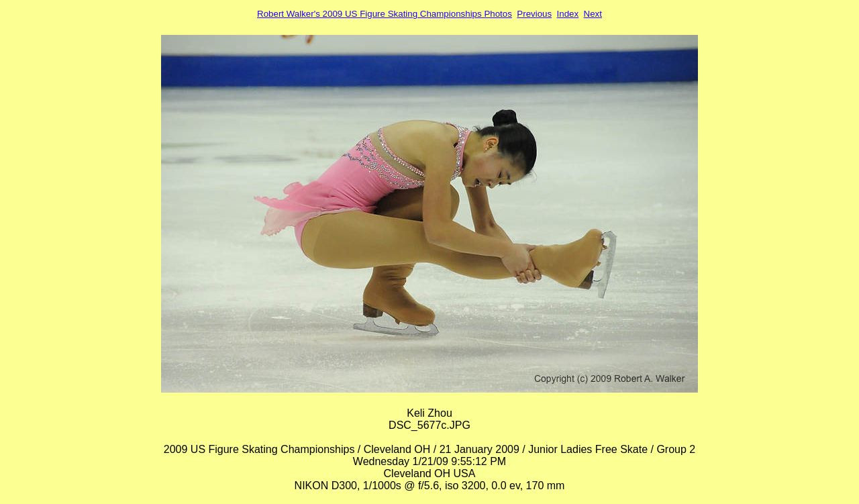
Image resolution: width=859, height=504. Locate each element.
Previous (534, 14)
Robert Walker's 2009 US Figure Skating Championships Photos (385, 14)
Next (593, 14)
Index (568, 14)
